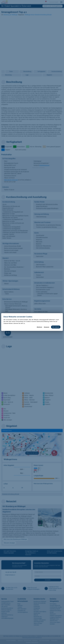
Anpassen (47, 327)
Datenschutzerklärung (43, 321)
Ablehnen (39, 327)
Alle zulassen (56, 327)
